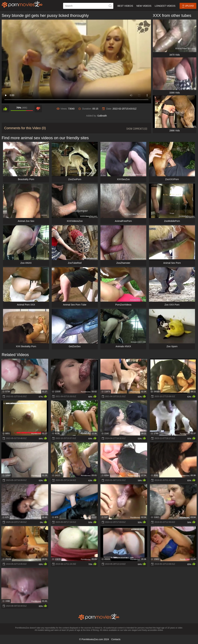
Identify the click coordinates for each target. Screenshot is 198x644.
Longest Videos (165, 6)
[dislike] (38, 109)
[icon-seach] (110, 6)
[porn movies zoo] (22, 4)
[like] (5, 109)
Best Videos (125, 6)
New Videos (144, 6)
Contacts (116, 639)
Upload (188, 6)
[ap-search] (88, 6)
